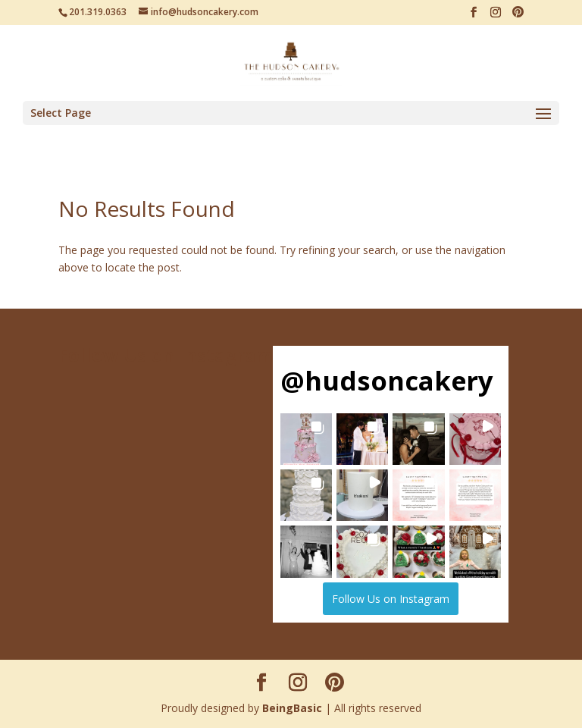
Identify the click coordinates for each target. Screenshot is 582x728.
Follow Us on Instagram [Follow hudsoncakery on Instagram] (391, 599)
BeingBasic (292, 708)
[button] (306, 439)
